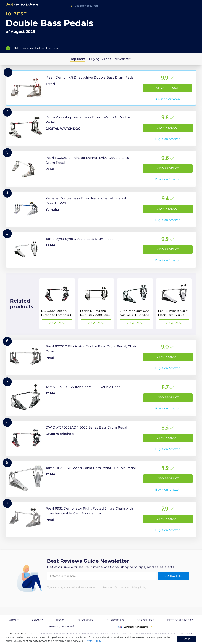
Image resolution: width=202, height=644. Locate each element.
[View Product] (101, 88)
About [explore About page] (14, 620)
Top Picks (78, 59)
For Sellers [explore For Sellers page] (145, 620)
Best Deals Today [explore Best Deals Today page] (180, 620)
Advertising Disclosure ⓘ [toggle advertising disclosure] (61, 626)
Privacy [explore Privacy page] (37, 620)
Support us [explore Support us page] (115, 620)
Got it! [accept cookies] (187, 639)
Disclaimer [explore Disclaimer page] (86, 620)
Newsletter (123, 59)
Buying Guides (100, 59)
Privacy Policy (92, 641)
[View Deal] (57, 304)
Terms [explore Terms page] (60, 620)
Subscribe (173, 576)
